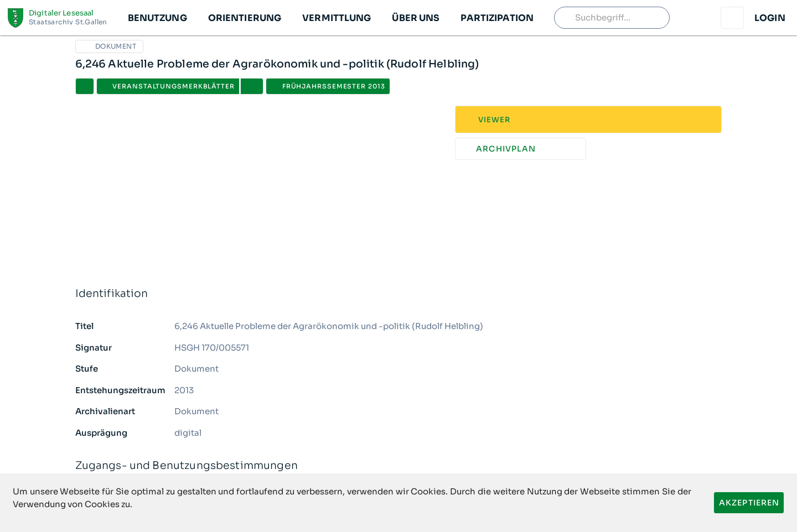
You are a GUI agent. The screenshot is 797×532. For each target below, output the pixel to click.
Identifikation (399, 294)
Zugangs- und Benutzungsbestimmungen (399, 466)
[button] (157, 18)
